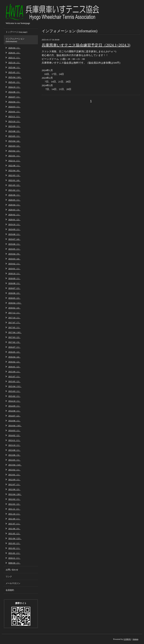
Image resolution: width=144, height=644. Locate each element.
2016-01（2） (14, 367)
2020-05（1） (14, 200)
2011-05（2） (14, 533)
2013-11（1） (14, 440)
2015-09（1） (14, 372)
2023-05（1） (14, 136)
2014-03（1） (14, 430)
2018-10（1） (14, 273)
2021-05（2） (14, 185)
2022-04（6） (14, 170)
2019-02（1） (14, 264)
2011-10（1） (14, 514)
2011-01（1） (14, 553)
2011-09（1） (14, 519)
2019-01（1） (14, 269)
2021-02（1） (14, 190)
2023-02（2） (14, 151)
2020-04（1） (14, 205)
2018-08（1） (14, 283)
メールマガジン (13, 583)
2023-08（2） (14, 131)
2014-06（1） (14, 421)
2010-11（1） (14, 558)
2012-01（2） (14, 504)
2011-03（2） (14, 543)
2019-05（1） (14, 249)
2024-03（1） (14, 107)
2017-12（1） (14, 313)
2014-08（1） (14, 411)
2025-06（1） (14, 67)
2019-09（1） (14, 229)
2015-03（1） (14, 391)
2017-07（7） (14, 322)
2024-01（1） (14, 112)
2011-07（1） (14, 524)
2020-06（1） (14, 195)
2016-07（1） (14, 347)
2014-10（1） (14, 401)
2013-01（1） (14, 475)
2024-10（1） (14, 87)
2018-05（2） (14, 298)
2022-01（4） (14, 180)
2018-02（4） (14, 308)
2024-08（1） (14, 92)
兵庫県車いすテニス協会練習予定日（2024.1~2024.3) (86, 45)
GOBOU (127, 639)
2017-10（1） (14, 318)
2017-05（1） (14, 327)
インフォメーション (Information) (15, 40)
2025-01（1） (14, 82)
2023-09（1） (14, 126)
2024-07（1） (14, 97)
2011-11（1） (14, 509)
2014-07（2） (14, 416)
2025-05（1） (14, 72)
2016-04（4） (14, 357)
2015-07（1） (14, 376)
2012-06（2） (14, 489)
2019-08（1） (14, 234)
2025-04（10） (15, 77)
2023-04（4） (14, 141)
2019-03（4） (14, 259)
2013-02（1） (14, 470)
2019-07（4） (14, 239)
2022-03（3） (14, 175)
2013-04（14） (15, 465)
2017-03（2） (14, 337)
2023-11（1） (14, 116)
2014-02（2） (14, 435)
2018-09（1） (14, 278)
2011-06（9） (14, 529)
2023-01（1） (14, 156)
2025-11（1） (14, 58)
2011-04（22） (15, 538)
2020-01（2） (14, 219)
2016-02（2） (14, 362)
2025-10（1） (14, 62)
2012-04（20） (15, 494)
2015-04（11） (15, 386)
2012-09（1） (14, 479)
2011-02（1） (14, 548)
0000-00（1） (14, 563)
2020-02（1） (14, 215)
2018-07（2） (14, 288)
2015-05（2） (14, 381)
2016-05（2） (14, 352)
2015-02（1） (14, 396)
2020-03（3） (14, 210)
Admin (135, 639)
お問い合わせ (12, 570)
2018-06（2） (14, 293)
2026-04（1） (14, 48)
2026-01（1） (14, 53)
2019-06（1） (14, 244)
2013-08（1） (14, 450)
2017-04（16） (15, 332)
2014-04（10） (15, 425)
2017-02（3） (14, 342)
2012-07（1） (14, 484)
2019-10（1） (14, 224)
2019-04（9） (14, 254)
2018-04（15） (15, 303)
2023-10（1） (14, 121)
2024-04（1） (14, 102)
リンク (9, 576)
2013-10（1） (14, 445)
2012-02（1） (14, 499)
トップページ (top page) (16, 32)
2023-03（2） (14, 146)
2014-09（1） (14, 406)
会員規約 (10, 590)
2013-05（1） (14, 460)
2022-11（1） (14, 161)
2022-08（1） (14, 165)
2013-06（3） (14, 455)
